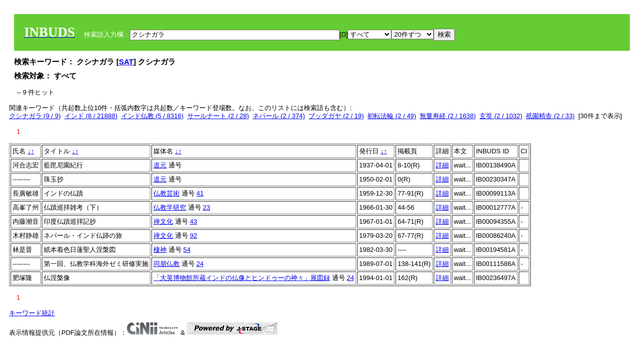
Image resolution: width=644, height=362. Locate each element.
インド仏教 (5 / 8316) (152, 116)
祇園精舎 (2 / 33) (550, 116)
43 (193, 221)
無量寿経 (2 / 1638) (448, 116)
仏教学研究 (170, 207)
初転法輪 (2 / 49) (392, 116)
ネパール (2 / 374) (279, 116)
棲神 (160, 250)
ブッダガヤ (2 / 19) (336, 116)
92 (193, 236)
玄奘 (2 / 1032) (501, 116)
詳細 (442, 165)
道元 (160, 165)
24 (200, 264)
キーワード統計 (32, 313)
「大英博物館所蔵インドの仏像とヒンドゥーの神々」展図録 (242, 278)
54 (187, 250)
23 (206, 207)
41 (200, 193)
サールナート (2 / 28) (218, 116)
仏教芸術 (167, 193)
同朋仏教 (167, 264)
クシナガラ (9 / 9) (35, 116)
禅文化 (163, 221)
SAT (126, 62)
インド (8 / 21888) (91, 116)
